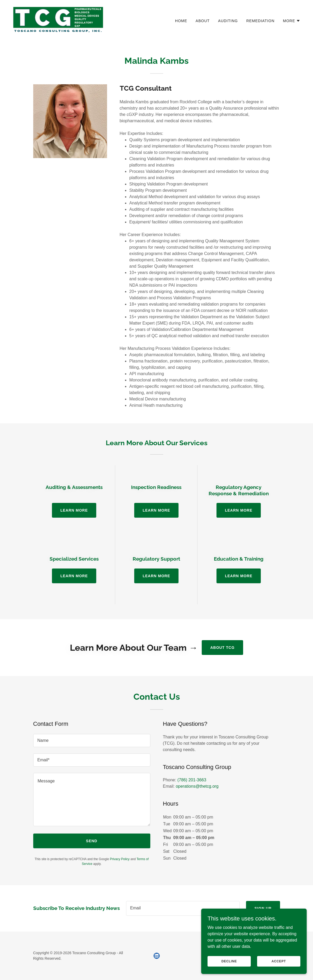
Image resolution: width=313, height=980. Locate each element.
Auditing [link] (228, 21)
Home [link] (181, 21)
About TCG (222, 648)
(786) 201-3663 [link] (192, 780)
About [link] (203, 21)
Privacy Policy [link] (120, 859)
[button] (292, 21)
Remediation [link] (260, 21)
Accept (279, 961)
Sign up (263, 908)
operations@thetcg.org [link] (197, 786)
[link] (58, 20)
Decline (229, 961)
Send (92, 841)
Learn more (74, 510)
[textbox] (92, 741)
